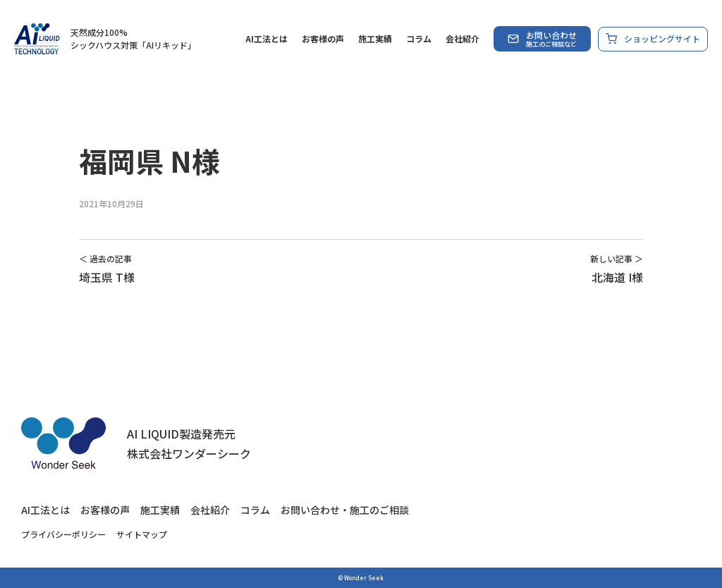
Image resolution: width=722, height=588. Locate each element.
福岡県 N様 (149, 161)
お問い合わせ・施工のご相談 (345, 510)
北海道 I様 (617, 277)
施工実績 (375, 38)
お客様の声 (323, 38)
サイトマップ (142, 534)
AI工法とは (267, 38)
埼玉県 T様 (107, 277)
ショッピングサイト (653, 39)
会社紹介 (463, 38)
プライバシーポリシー (63, 534)
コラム (419, 38)
